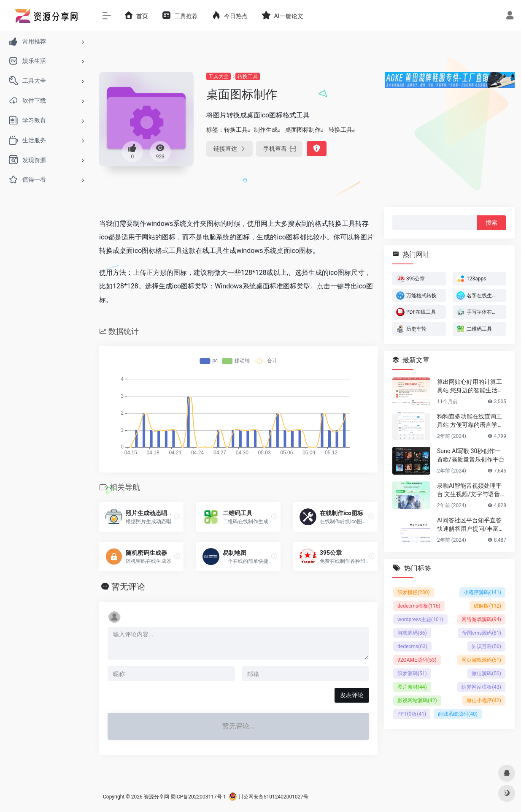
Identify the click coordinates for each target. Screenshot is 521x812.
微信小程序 (484, 701)
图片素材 (412, 687)
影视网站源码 (417, 701)
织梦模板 (414, 592)
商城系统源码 (458, 714)
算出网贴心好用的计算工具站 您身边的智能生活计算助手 (470, 386)
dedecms (412, 646)
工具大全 (219, 76)
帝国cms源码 (482, 633)
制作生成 (266, 130)
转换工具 (248, 76)
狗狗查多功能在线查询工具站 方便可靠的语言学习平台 (470, 421)
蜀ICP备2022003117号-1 (198, 797)
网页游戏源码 (481, 660)
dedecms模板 (419, 606)
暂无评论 (128, 587)
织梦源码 (412, 673)
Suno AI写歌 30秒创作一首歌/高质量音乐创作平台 (471, 455)
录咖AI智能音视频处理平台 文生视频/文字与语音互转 (471, 490)
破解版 (487, 606)
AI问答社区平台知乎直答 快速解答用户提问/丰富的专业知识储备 (471, 525)
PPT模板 (412, 714)
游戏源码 (412, 633)
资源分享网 (157, 797)
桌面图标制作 (303, 130)
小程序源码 (482, 592)
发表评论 (352, 695)
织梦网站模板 (481, 687)
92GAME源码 (417, 660)
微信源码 (486, 673)
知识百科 (486, 646)
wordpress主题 (420, 619)
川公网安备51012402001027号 (269, 797)
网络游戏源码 (481, 619)
